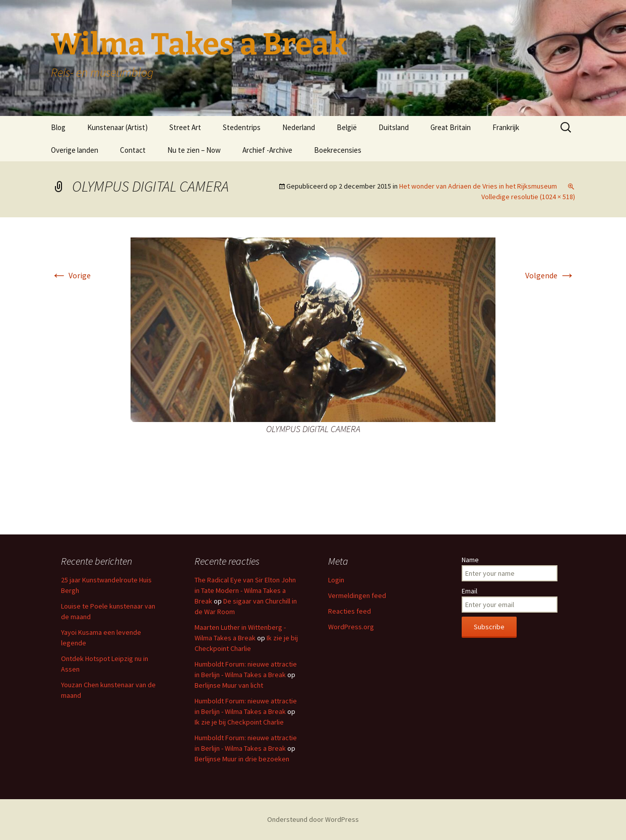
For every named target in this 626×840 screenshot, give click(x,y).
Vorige (71, 275)
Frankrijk (506, 127)
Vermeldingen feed (357, 595)
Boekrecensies (338, 150)
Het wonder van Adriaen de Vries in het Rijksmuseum (478, 186)
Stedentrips (242, 127)
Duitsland (394, 127)
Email (469, 591)
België (347, 127)
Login (336, 580)
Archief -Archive (267, 150)
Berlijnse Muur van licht (229, 685)
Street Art (185, 127)
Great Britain (451, 127)
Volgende (550, 275)
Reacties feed (350, 611)
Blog (58, 127)
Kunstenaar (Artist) (117, 127)
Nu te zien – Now (194, 150)
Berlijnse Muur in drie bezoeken (242, 759)
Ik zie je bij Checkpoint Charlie (239, 722)
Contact (133, 150)
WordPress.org (351, 627)
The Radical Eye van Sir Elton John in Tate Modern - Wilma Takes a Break (245, 590)
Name (470, 560)
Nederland (299, 127)
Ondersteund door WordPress (313, 819)
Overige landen (75, 150)
